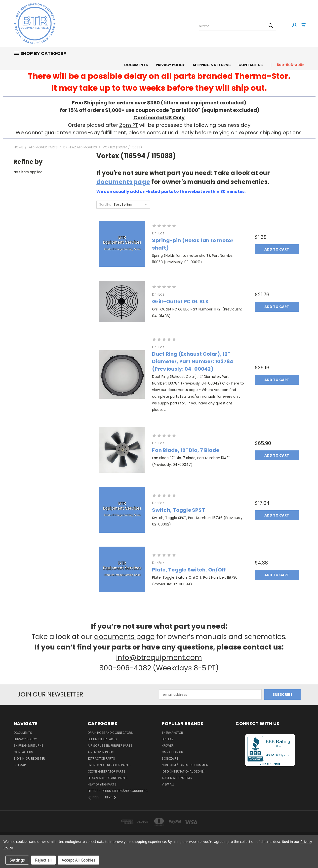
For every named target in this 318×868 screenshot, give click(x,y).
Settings (17, 860)
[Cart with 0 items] (303, 25)
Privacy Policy (170, 65)
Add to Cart (277, 249)
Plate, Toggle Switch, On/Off (189, 570)
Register (38, 759)
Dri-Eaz (168, 739)
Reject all (43, 860)
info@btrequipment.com (159, 658)
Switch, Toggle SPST (179, 510)
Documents (136, 65)
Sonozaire (170, 759)
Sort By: (105, 204)
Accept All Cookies (79, 860)
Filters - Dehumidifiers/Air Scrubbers (118, 791)
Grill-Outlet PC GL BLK (180, 302)
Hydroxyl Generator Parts (109, 765)
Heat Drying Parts (102, 784)
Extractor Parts (101, 759)
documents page (123, 182)
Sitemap (20, 765)
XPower (168, 746)
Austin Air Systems (177, 778)
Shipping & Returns (212, 65)
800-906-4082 (291, 65)
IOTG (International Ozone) (183, 771)
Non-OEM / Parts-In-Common (185, 765)
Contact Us (251, 65)
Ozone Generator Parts (107, 771)
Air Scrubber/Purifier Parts (110, 746)
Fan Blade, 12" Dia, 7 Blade (186, 450)
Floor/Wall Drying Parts (108, 778)
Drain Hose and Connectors (110, 733)
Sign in (19, 759)
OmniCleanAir (172, 752)
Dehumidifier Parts (102, 739)
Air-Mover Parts (101, 752)
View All (168, 784)
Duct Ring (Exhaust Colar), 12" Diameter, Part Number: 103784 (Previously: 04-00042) (193, 361)
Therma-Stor (172, 733)
